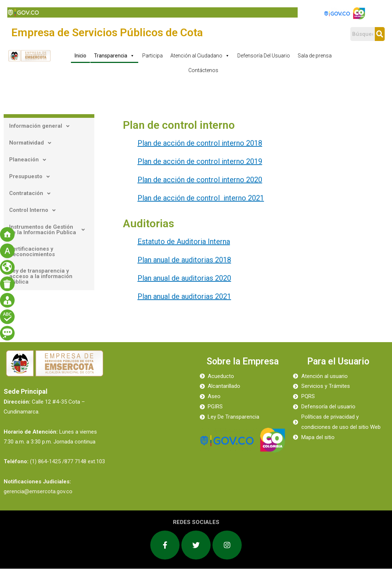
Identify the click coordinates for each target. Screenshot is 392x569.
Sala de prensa (315, 56)
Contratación (32, 194)
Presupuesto (31, 177)
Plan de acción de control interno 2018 (200, 143)
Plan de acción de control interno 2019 (200, 161)
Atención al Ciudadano (200, 56)
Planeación (30, 160)
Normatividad (32, 143)
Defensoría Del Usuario (264, 56)
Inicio (80, 56)
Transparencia (114, 56)
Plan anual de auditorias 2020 (184, 278)
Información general (41, 126)
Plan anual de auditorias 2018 (184, 260)
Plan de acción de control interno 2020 (200, 180)
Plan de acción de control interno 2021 (201, 198)
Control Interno (34, 210)
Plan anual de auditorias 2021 (184, 296)
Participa (152, 56)
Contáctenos (203, 70)
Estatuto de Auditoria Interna (184, 242)
